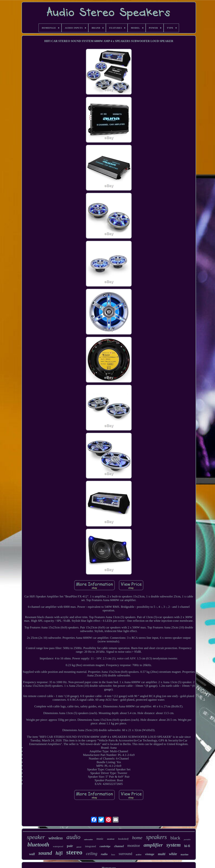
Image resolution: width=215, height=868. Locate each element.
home (137, 838)
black (175, 838)
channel (119, 846)
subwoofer (88, 839)
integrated (90, 846)
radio (104, 854)
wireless (56, 838)
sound (45, 853)
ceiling (92, 854)
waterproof (58, 846)
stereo (74, 852)
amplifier (153, 845)
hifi (59, 853)
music (100, 839)
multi (162, 854)
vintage (150, 854)
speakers (156, 837)
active (139, 855)
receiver (111, 839)
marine (185, 855)
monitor (134, 845)
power (79, 847)
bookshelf (123, 839)
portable (187, 839)
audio (73, 837)
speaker (36, 837)
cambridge (105, 846)
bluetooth (38, 845)
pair (70, 846)
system (173, 845)
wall (32, 854)
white (173, 854)
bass (113, 855)
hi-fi (187, 846)
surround (126, 854)
